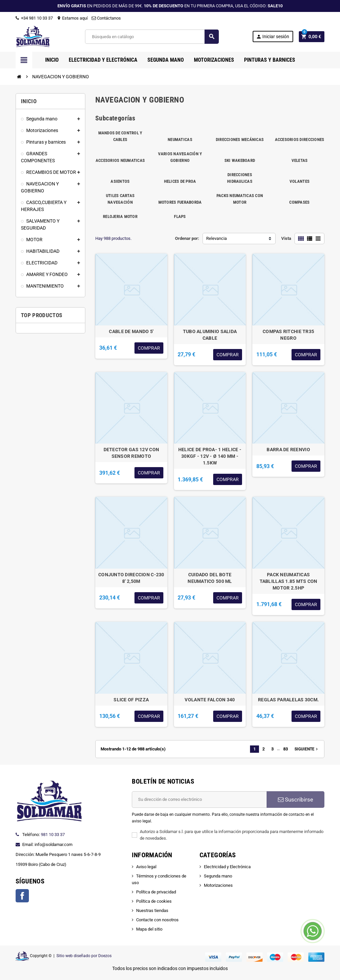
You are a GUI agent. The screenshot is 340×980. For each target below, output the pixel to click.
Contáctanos (106, 18)
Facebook (22, 896)
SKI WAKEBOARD (240, 160)
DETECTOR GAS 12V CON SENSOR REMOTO (131, 453)
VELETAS (300, 160)
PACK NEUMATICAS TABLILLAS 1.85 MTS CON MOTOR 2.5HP (289, 581)
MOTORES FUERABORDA (180, 202)
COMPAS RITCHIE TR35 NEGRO (288, 335)
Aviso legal (146, 867)
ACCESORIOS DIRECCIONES (300, 140)
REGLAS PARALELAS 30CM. (288, 700)
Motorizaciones (218, 885)
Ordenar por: (187, 238)
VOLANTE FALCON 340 (210, 700)
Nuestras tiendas (152, 910)
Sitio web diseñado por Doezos (84, 956)
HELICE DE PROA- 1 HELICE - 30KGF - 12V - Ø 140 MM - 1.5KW (210, 456)
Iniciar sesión (273, 37)
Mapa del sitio (149, 929)
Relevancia (216, 238)
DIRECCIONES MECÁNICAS (240, 140)
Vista (286, 238)
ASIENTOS (120, 181)
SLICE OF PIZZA (131, 700)
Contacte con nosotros (157, 920)
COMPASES (299, 202)
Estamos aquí (72, 18)
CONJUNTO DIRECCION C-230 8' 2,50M (131, 578)
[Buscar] (152, 37)
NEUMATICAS (180, 140)
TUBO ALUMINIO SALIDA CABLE (210, 335)
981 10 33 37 (53, 835)
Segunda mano (218, 876)
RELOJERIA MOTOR (120, 216)
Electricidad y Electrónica (227, 867)
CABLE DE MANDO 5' (131, 331)
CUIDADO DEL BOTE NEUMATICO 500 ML (210, 578)
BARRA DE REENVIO (288, 450)
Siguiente (307, 749)
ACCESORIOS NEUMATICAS (120, 160)
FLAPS (180, 216)
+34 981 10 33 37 (34, 18)
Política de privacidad (156, 892)
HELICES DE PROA (180, 181)
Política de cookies (154, 901)
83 (286, 749)
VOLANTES (299, 181)
